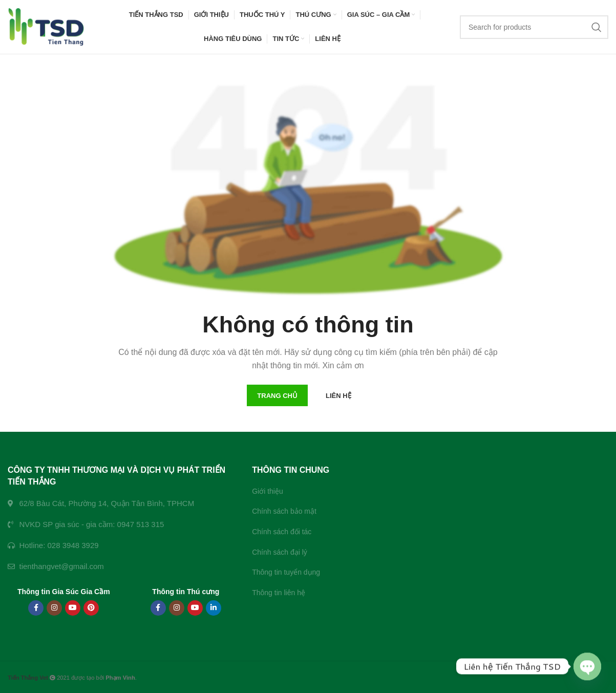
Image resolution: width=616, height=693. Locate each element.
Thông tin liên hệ (279, 593)
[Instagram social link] (54, 608)
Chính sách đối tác (282, 532)
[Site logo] (46, 26)
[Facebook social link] (36, 608)
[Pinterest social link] (91, 608)
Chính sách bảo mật (284, 511)
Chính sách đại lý (280, 552)
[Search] (534, 27)
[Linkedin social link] (214, 608)
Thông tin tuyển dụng (286, 572)
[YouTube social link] (73, 608)
